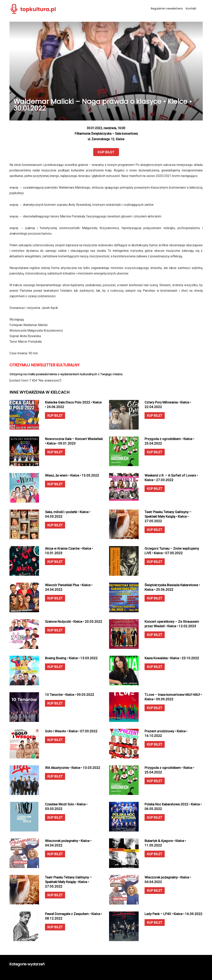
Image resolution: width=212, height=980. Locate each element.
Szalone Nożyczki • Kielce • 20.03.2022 (74, 622)
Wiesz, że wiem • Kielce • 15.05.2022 (72, 475)
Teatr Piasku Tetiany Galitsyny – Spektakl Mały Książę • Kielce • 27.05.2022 (168, 516)
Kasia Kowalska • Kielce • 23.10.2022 (172, 658)
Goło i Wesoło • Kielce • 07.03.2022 (71, 731)
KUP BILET (55, 416)
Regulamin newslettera (167, 8)
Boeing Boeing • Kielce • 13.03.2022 (71, 658)
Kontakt (191, 8)
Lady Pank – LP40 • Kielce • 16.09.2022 (173, 914)
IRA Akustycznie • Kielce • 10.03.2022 (73, 768)
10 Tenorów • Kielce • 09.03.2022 (70, 695)
